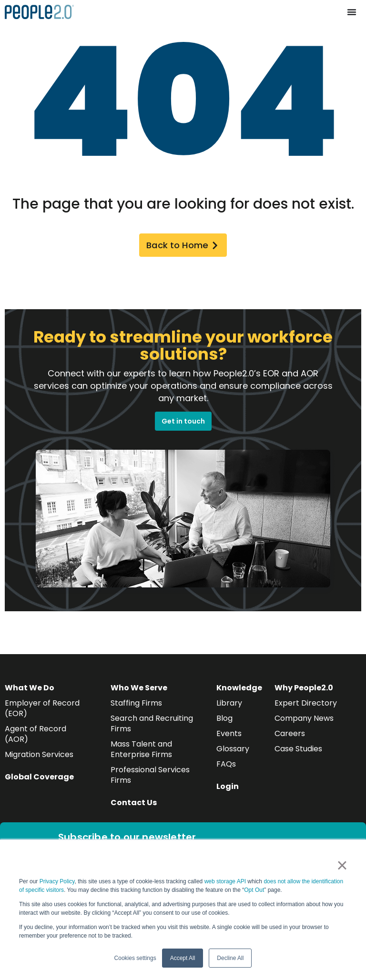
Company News (304, 721)
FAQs (226, 766)
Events (229, 736)
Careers (290, 736)
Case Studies (298, 751)
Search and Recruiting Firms (152, 726)
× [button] (342, 865)
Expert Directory (306, 705)
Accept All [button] (183, 958)
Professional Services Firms (150, 777)
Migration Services (39, 757)
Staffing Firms (136, 705)
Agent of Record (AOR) (36, 736)
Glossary (233, 751)
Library (229, 705)
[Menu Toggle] (352, 12)
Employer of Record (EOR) (42, 711)
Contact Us (134, 805)
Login (228, 789)
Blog (224, 721)
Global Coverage (39, 779)
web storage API (226, 881)
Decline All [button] (230, 958)
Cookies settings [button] (135, 958)
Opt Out (254, 890)
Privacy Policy (57, 881)
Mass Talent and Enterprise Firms (141, 752)
